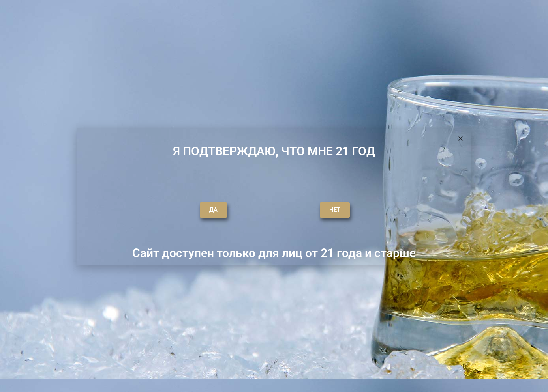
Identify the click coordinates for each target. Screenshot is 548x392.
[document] (274, 196)
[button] (461, 139)
